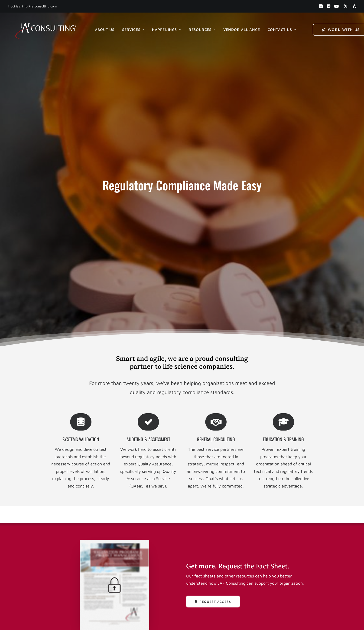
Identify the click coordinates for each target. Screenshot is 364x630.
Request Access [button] (213, 352)
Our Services (202, 542)
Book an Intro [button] (286, 532)
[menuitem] (321, 6)
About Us (104, 29)
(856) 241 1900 (135, 535)
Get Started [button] (182, 469)
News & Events (204, 549)
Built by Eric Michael (133, 621)
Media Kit (199, 564)
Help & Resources (207, 557)
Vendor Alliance (241, 29)
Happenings (166, 29)
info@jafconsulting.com (39, 6)
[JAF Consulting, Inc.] (45, 29)
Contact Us (281, 29)
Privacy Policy (204, 579)
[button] (321, 6)
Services (133, 29)
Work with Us (203, 527)
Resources (201, 29)
